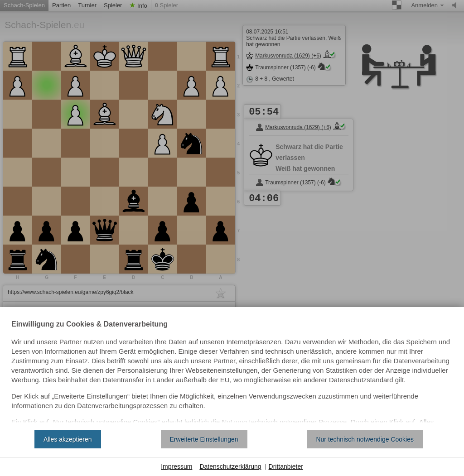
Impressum (176, 466)
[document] (232, 372)
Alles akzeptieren (68, 439)
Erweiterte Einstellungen (204, 439)
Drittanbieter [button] (286, 466)
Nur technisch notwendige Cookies (365, 439)
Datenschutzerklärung (230, 466)
